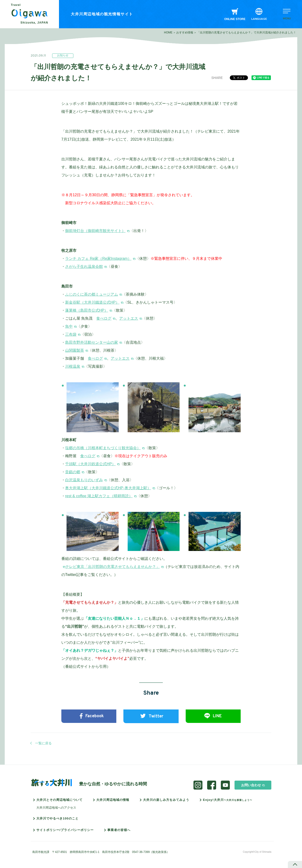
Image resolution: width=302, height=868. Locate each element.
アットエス (129, 318)
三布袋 (71, 334)
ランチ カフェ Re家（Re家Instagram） (98, 259)
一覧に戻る (43, 743)
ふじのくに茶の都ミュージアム (92, 294)
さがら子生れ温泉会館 (84, 267)
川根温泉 (73, 366)
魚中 (69, 326)
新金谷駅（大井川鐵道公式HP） (92, 302)
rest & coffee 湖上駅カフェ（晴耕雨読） (99, 496)
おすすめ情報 (185, 33)
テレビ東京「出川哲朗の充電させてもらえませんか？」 (113, 567)
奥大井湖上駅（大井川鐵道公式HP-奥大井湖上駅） (108, 488)
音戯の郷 (73, 472)
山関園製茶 (75, 350)
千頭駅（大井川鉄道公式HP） (90, 464)
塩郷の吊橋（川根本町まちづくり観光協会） (103, 448)
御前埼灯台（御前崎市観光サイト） (95, 231)
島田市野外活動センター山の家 (92, 342)
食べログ (104, 318)
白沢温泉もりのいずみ (84, 480)
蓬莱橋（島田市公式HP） (87, 310)
